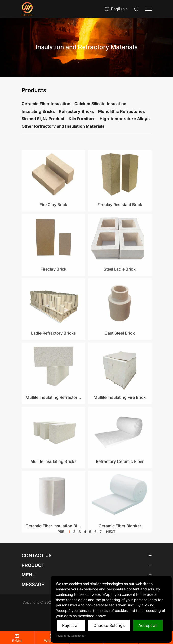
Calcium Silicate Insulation (100, 104)
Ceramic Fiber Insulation (46, 104)
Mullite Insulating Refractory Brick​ (54, 429)
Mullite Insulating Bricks (54, 493)
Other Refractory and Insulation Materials (63, 126)
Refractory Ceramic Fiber (120, 493)
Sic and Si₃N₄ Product (43, 119)
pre (61, 534)
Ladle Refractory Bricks (54, 364)
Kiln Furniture (82, 119)
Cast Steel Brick (120, 364)
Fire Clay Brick (53, 236)
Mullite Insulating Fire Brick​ (120, 429)
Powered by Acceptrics (70, 636)
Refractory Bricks (76, 111)
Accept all (148, 625)
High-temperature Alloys (125, 119)
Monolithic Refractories (122, 111)
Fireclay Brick (54, 300)
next (111, 534)
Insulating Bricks (38, 111)
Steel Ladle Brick (120, 300)
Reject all (71, 625)
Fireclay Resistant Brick (120, 236)
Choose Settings (109, 625)
